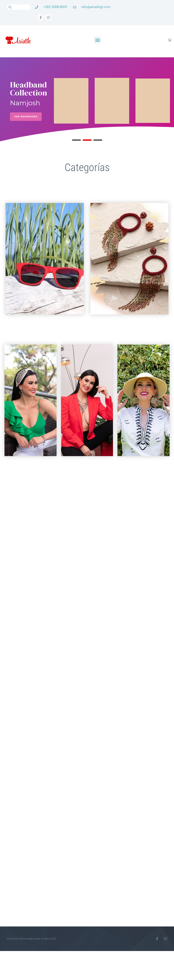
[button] (97, 40)
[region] (87, 101)
